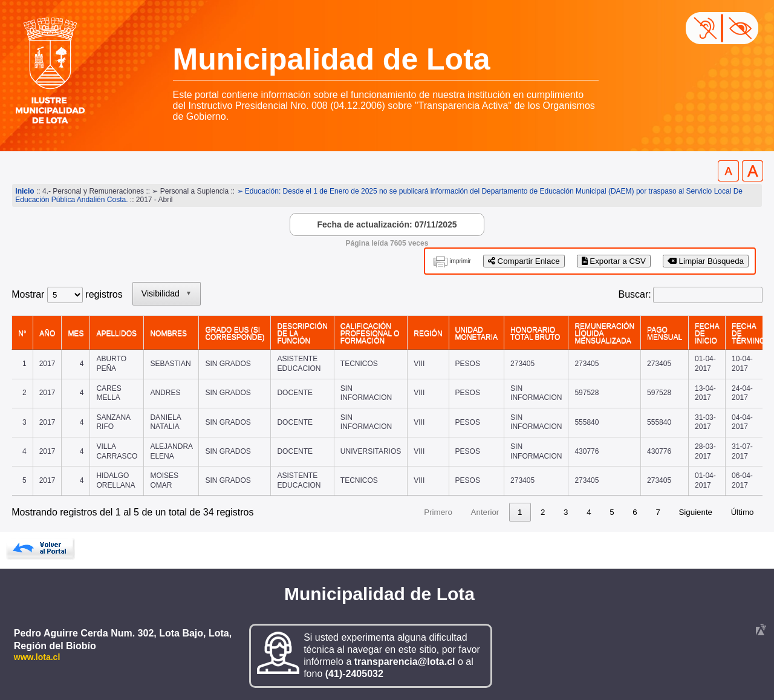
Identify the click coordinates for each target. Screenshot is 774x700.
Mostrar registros (67, 294)
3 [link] (566, 512)
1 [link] (520, 512)
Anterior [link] (485, 512)
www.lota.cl (37, 657)
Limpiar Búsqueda (706, 261)
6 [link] (635, 512)
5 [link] (612, 512)
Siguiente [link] (695, 512)
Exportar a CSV (614, 261)
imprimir (460, 261)
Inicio (24, 191)
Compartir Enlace (524, 261)
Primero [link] (438, 512)
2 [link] (543, 512)
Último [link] (743, 512)
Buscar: (635, 294)
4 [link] (589, 512)
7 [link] (658, 512)
